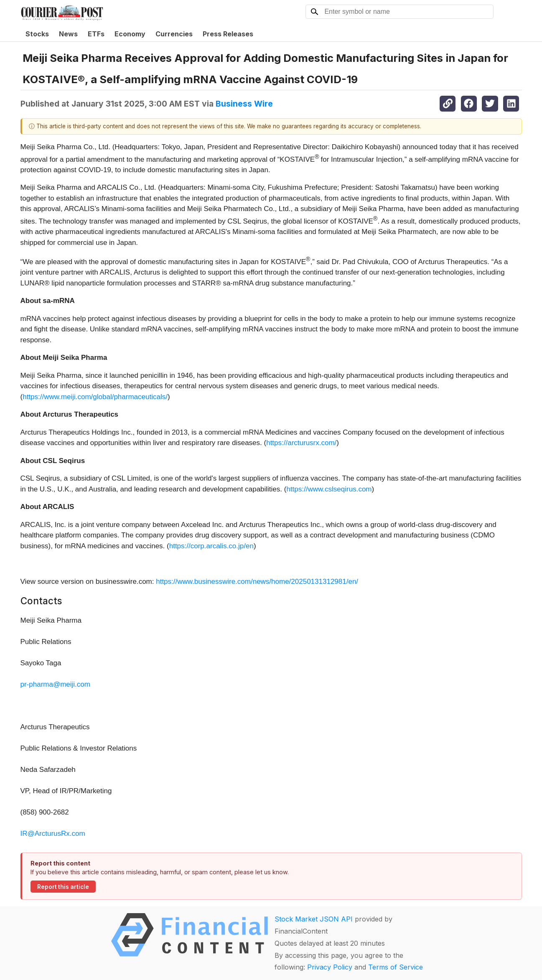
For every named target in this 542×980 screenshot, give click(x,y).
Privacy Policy (330, 967)
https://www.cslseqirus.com (329, 489)
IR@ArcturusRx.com (53, 834)
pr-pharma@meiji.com (55, 684)
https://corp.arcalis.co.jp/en (211, 546)
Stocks (37, 34)
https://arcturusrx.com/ (301, 443)
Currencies (174, 34)
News (68, 34)
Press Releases (228, 34)
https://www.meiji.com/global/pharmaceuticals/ (95, 397)
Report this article (63, 887)
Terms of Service (396, 967)
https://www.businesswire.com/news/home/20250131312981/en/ (257, 582)
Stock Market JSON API (314, 919)
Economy (130, 34)
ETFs (96, 34)
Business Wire (244, 104)
